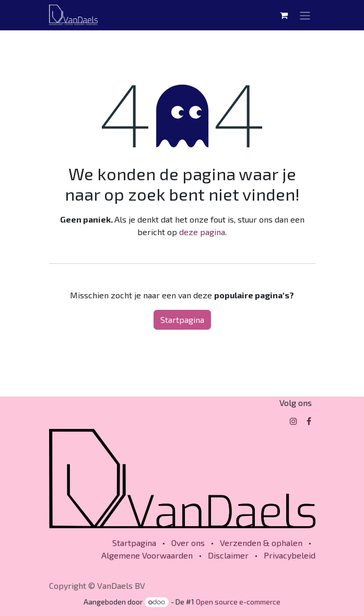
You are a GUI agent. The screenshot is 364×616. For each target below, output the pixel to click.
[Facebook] (309, 421)
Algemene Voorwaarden (147, 555)
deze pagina (202, 232)
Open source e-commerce (238, 602)
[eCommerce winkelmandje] (284, 15)
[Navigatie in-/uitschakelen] (305, 15)
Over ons (188, 543)
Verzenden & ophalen (261, 543)
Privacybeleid (290, 555)
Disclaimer (228, 555)
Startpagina (182, 319)
